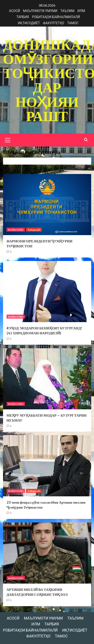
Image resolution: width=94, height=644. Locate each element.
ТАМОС (73, 23)
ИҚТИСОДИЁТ (29, 23)
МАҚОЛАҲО (16, 228)
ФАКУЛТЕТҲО (54, 23)
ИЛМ (81, 11)
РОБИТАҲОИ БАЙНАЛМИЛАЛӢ (56, 17)
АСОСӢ (14, 11)
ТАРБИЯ (23, 17)
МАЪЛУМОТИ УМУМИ (40, 11)
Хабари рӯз (34, 228)
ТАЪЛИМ (67, 11)
